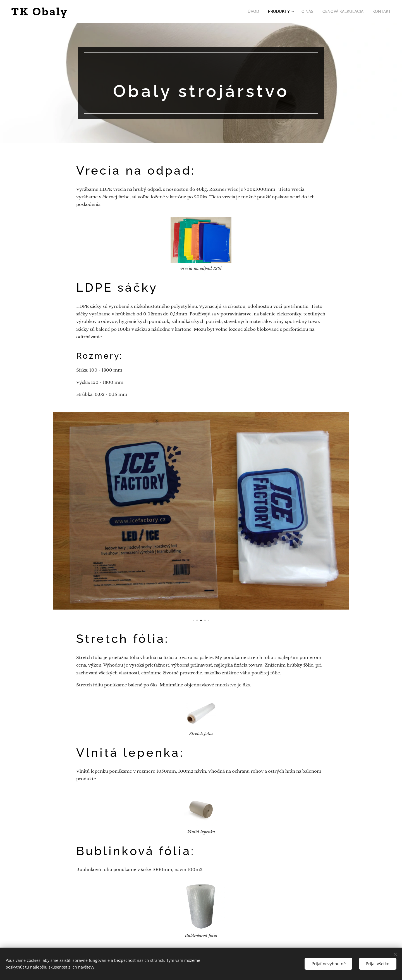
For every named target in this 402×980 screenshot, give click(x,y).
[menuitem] (263, 11)
